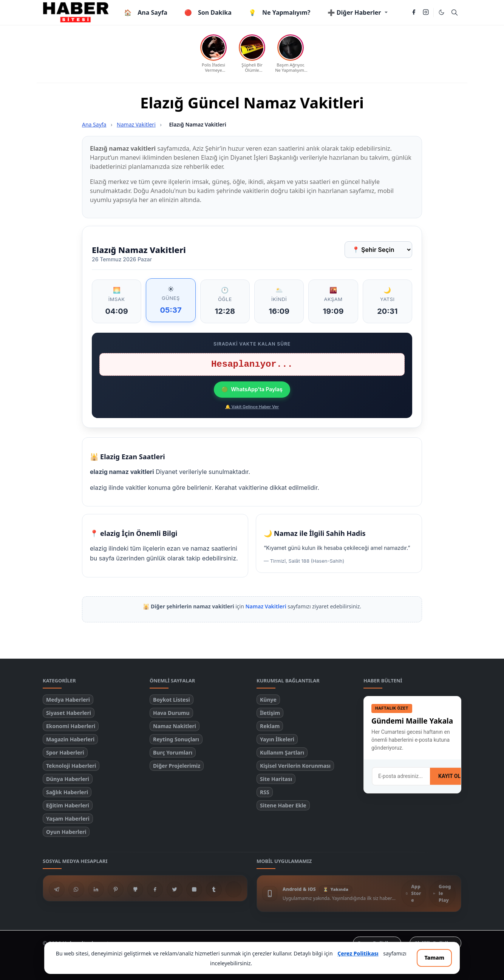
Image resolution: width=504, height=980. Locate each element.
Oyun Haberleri (66, 832)
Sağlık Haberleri (67, 792)
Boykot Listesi (172, 700)
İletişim (270, 713)
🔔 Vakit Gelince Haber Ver (252, 407)
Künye (268, 700)
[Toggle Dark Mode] (441, 12)
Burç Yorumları (173, 752)
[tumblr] (214, 889)
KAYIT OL (449, 776)
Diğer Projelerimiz (177, 766)
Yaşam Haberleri (68, 819)
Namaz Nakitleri (175, 726)
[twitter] (175, 889)
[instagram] (426, 12)
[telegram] (57, 889)
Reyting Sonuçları (176, 739)
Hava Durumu (171, 713)
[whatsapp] (76, 889)
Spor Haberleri (65, 752)
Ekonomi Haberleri (71, 726)
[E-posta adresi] (401, 776)
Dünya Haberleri (68, 779)
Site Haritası (276, 779)
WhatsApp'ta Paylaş (252, 389)
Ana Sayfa (94, 124)
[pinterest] (116, 889)
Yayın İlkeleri (277, 739)
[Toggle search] (455, 12)
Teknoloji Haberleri (71, 766)
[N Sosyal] (233, 889)
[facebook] (414, 12)
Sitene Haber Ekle (283, 805)
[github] (135, 889)
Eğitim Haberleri (68, 805)
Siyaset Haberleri (69, 713)
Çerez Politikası (358, 953)
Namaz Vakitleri (136, 124)
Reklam (270, 726)
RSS (265, 792)
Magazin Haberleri (70, 739)
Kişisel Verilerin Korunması (295, 766)
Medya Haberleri (68, 700)
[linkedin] (96, 889)
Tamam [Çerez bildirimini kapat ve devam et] (434, 958)
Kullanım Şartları (282, 752)
